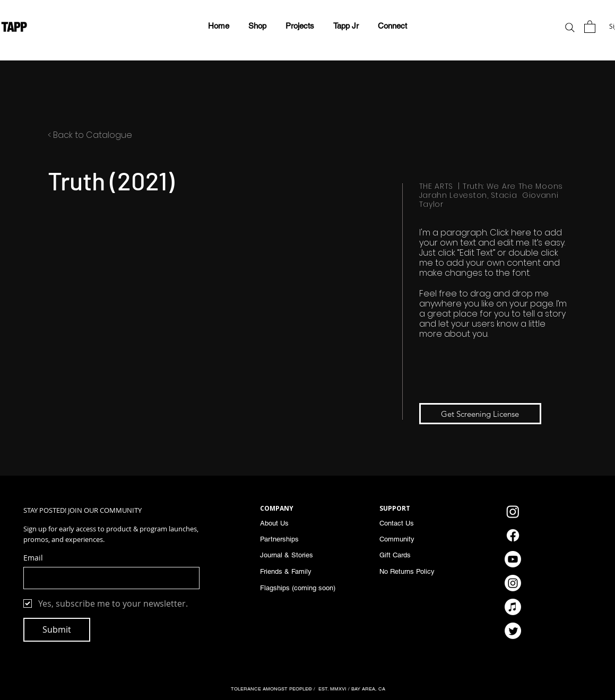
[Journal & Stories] (294, 555)
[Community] (416, 539)
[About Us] (291, 523)
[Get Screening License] (480, 414)
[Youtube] (513, 559)
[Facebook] (513, 535)
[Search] (570, 27)
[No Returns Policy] (416, 571)
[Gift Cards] (416, 555)
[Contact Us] (411, 523)
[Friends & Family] (291, 571)
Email (33, 558)
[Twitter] (513, 631)
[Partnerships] (291, 539)
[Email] (108, 578)
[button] (300, 26)
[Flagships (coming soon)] (303, 588)
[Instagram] (513, 511)
